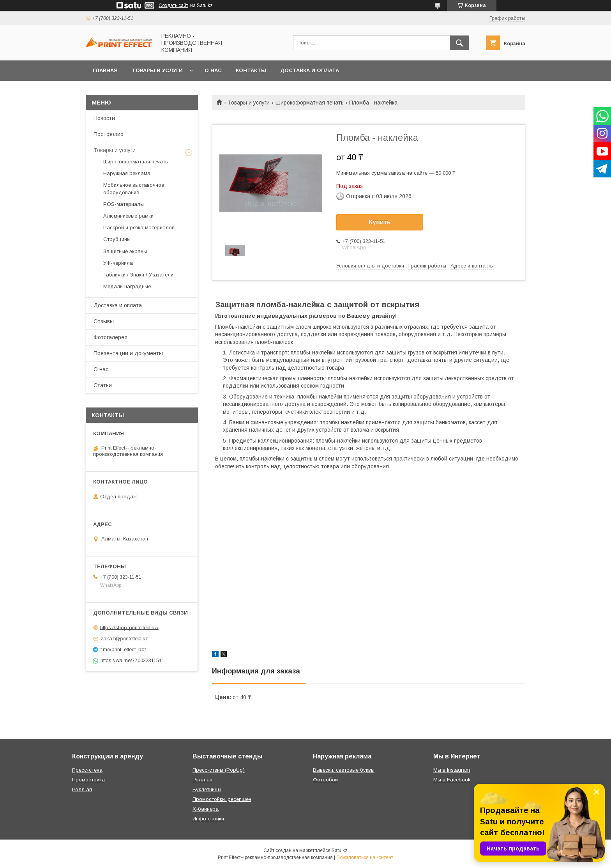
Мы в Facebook (452, 780)
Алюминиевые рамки (128, 216)
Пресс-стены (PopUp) (219, 770)
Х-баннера (206, 809)
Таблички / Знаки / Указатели (138, 275)
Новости (104, 118)
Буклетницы (207, 789)
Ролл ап (82, 789)
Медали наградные (127, 286)
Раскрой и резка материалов (139, 228)
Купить (380, 222)
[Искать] (459, 43)
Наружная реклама (127, 173)
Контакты (251, 70)
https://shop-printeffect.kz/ (129, 627)
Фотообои (325, 780)
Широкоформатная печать (310, 103)
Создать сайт (173, 5)
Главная (105, 70)
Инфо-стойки (208, 819)
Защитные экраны (125, 251)
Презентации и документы (128, 353)
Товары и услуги (157, 70)
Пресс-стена (87, 770)
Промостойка (88, 780)
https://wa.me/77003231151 (131, 660)
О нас (213, 70)
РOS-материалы (124, 204)
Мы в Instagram (452, 770)
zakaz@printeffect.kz (124, 639)
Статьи (103, 385)
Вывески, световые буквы (344, 770)
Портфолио (109, 134)
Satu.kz (340, 850)
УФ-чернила (118, 263)
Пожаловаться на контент (365, 857)
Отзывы (104, 321)
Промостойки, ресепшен (222, 799)
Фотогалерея (110, 337)
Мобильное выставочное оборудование (134, 189)
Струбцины (117, 239)
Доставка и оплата (310, 70)
